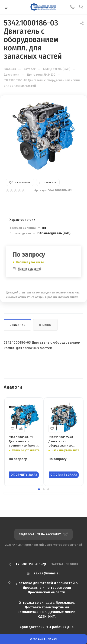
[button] (39, 489)
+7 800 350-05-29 (31, 564)
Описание (17, 325)
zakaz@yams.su (47, 573)
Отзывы (45, 325)
